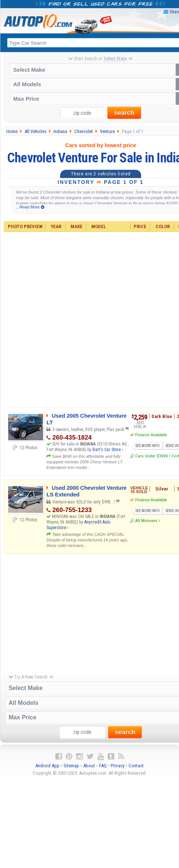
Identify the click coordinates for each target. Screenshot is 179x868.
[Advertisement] (94, 318)
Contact (136, 766)
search (124, 113)
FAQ (103, 766)
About (89, 766)
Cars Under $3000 (152, 456)
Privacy (118, 766)
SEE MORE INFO (148, 446)
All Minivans (146, 521)
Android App (47, 766)
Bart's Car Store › (108, 450)
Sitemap (71, 766)
